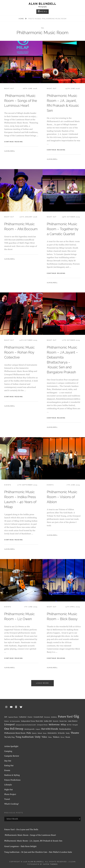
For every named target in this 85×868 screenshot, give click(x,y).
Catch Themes (50, 864)
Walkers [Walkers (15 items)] (56, 737)
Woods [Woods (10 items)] (68, 737)
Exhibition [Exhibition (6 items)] (54, 717)
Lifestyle (8, 785)
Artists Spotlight (11, 746)
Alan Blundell (42, 4)
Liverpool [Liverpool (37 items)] (9, 725)
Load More (42, 683)
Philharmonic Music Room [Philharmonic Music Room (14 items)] (15, 733)
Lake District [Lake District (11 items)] (73, 721)
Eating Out (9, 766)
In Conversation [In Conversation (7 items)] (15, 721)
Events (8, 485)
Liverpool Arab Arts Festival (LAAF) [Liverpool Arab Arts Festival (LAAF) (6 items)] (26, 725)
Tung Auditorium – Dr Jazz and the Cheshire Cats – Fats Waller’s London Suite (38, 852)
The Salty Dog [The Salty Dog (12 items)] (9, 737)
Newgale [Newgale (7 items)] (75, 725)
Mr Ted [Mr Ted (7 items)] (69, 725)
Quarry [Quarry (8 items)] (34, 733)
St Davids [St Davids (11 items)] (61, 733)
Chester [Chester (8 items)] (30, 717)
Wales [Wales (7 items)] (50, 737)
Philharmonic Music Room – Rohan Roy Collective (19, 352)
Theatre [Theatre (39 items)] (75, 733)
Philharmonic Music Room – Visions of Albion (62, 497)
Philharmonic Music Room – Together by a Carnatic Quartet (63, 229)
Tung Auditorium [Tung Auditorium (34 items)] (25, 737)
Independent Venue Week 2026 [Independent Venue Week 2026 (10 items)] (32, 721)
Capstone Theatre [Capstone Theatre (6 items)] (13, 717)
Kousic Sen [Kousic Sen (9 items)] (63, 721)
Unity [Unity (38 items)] (38, 737)
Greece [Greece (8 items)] (7, 721)
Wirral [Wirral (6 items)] (62, 737)
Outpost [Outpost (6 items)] (38, 729)
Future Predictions (12, 780)
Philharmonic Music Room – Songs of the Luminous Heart (21, 101)
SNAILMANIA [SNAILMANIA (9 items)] (52, 733)
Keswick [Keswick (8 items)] (56, 721)
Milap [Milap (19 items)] (63, 725)
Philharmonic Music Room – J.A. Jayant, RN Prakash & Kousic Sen (33, 841)
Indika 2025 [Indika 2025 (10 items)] (48, 721)
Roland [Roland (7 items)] (40, 733)
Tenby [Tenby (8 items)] (68, 733)
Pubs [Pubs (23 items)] (29, 733)
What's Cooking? (12, 804)
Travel (7, 799)
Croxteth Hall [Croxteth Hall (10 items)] (38, 717)
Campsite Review (12, 756)
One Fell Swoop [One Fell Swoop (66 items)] (14, 729)
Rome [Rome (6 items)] (45, 733)
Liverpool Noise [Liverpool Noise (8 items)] (42, 725)
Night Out (9, 89)
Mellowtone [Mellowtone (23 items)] (54, 725)
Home (21, 19)
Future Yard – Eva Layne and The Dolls (21, 830)
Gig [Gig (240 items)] (76, 716)
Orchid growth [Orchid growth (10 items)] (29, 729)
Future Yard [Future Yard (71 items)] (65, 717)
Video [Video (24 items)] (44, 737)
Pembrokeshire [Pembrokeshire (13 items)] (65, 729)
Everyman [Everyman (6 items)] (47, 717)
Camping (8, 751)
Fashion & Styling (12, 775)
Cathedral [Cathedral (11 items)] (23, 717)
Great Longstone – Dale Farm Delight (20, 846)
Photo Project (10, 794)
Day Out (8, 761)
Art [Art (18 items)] (6, 717)
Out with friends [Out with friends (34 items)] (50, 729)
